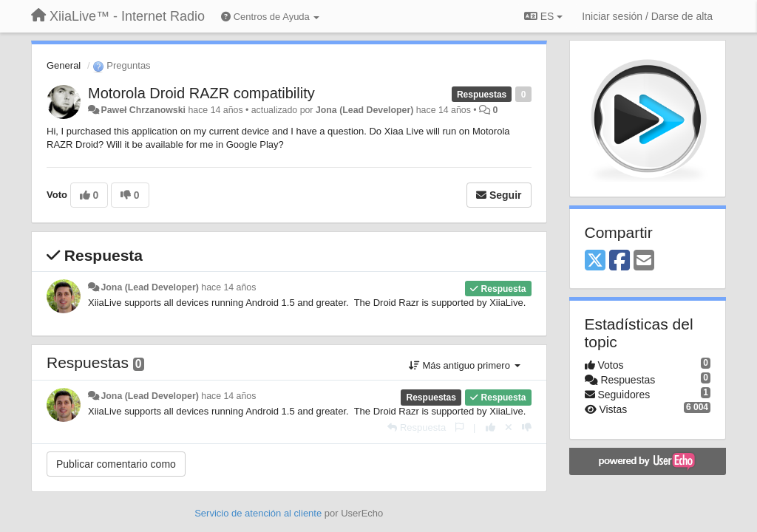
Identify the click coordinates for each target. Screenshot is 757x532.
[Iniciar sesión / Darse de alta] (647, 16)
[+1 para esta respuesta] (490, 427)
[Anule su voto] (509, 427)
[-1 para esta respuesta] (527, 427)
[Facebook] (619, 261)
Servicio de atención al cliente (259, 513)
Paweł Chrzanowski (143, 110)
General (64, 65)
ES (543, 16)
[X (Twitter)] (595, 261)
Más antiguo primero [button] (465, 365)
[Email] (644, 261)
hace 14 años (228, 287)
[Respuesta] (417, 427)
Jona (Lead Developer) (364, 110)
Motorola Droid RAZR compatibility (201, 93)
